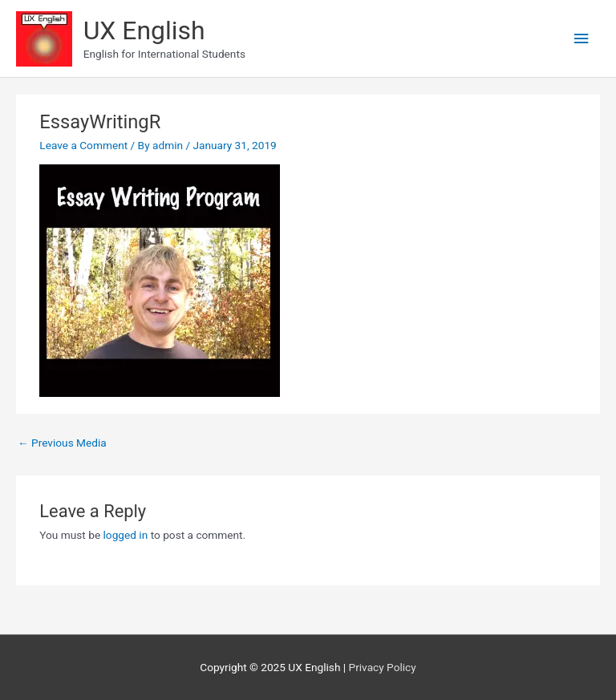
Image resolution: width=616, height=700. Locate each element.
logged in (126, 535)
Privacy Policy (383, 667)
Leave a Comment (83, 145)
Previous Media (62, 443)
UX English (144, 30)
